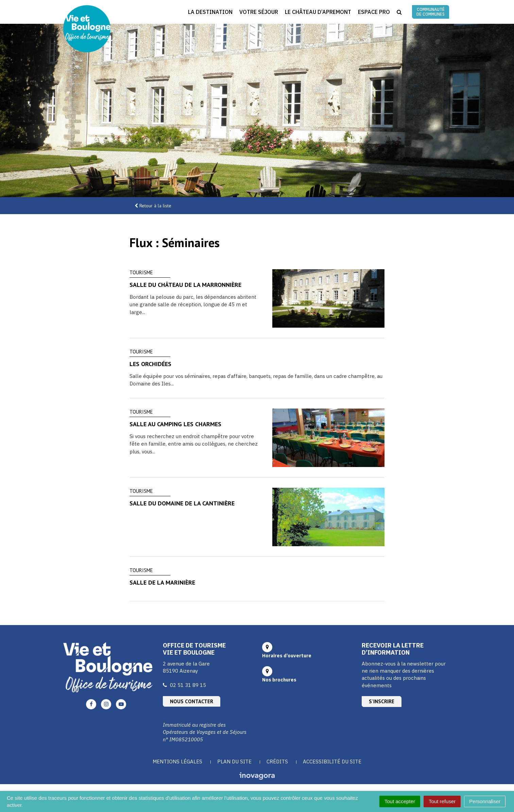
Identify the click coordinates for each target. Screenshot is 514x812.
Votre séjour (259, 12)
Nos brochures (279, 680)
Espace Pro (374, 12)
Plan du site (234, 762)
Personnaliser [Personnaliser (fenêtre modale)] (485, 801)
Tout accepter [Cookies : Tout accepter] (400, 801)
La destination (210, 12)
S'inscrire (382, 701)
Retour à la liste (155, 206)
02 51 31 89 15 (188, 685)
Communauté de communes (431, 12)
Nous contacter (192, 701)
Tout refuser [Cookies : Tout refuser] (442, 801)
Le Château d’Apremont (318, 12)
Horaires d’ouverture (287, 656)
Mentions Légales (177, 762)
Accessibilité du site (332, 762)
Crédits (277, 762)
